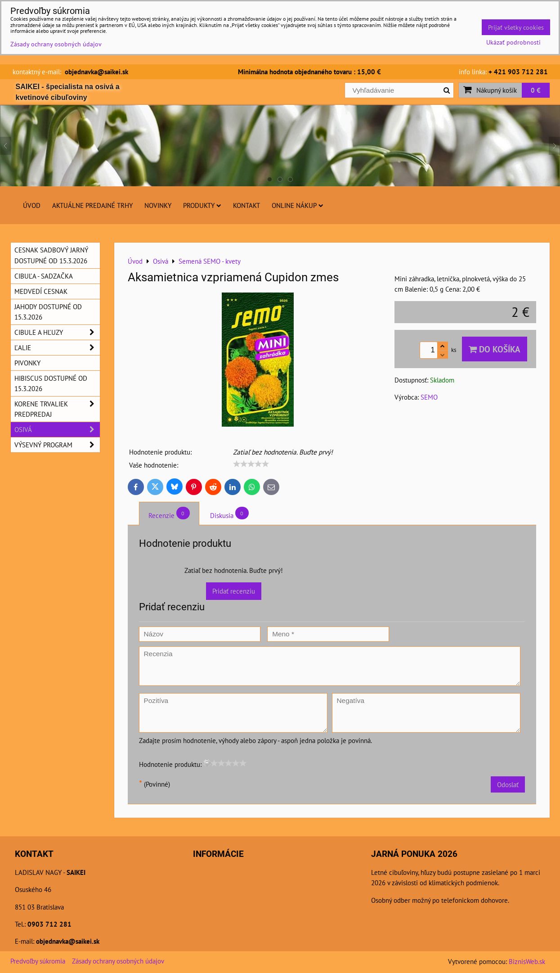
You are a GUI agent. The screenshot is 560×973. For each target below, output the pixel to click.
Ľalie (57, 348)
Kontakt (246, 205)
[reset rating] (207, 763)
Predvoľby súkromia (38, 961)
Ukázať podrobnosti (513, 42)
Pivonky (27, 363)
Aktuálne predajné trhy (92, 205)
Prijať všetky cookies (516, 27)
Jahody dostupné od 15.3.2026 (48, 312)
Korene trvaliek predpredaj (57, 409)
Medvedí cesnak (41, 291)
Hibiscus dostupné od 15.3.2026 (51, 383)
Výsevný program (57, 445)
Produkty (202, 205)
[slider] (251, 464)
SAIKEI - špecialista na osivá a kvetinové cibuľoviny (68, 92)
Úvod (32, 205)
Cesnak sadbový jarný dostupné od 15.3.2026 (51, 255)
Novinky (158, 205)
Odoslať (508, 784)
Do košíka (495, 349)
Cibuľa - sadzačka (44, 276)
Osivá (57, 430)
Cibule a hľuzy (57, 332)
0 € (536, 90)
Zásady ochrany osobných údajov (118, 961)
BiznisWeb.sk (527, 961)
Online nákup (298, 205)
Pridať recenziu (234, 591)
